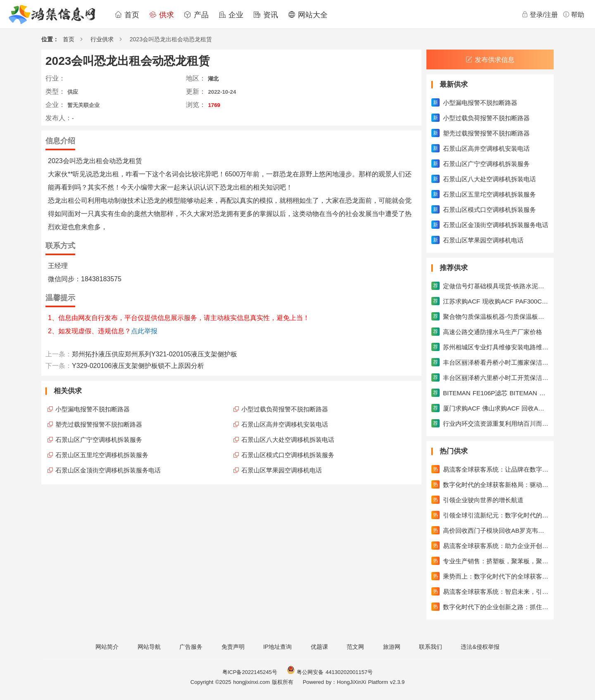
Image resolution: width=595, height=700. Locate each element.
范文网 (355, 647)
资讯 (266, 15)
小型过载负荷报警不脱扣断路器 (285, 409)
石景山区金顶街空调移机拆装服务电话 (108, 470)
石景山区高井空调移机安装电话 (285, 424)
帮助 (574, 14)
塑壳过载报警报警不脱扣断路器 (99, 424)
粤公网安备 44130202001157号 (330, 672)
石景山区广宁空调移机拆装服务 (99, 440)
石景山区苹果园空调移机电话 (282, 470)
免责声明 (233, 647)
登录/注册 (540, 14)
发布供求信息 (490, 60)
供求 (162, 15)
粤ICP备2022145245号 (250, 672)
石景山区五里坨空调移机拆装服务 (102, 455)
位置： (50, 39)
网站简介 (107, 647)
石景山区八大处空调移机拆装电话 (288, 440)
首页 (127, 15)
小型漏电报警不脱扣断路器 (93, 409)
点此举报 (144, 331)
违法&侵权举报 (480, 647)
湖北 (213, 79)
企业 (231, 15)
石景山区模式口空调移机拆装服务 (288, 455)
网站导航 (149, 647)
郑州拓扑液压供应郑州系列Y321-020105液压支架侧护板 (155, 354)
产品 (196, 15)
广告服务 (191, 647)
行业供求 (102, 39)
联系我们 (431, 647)
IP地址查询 (277, 647)
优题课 (319, 647)
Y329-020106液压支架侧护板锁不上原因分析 (138, 366)
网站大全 (308, 15)
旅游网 (392, 647)
